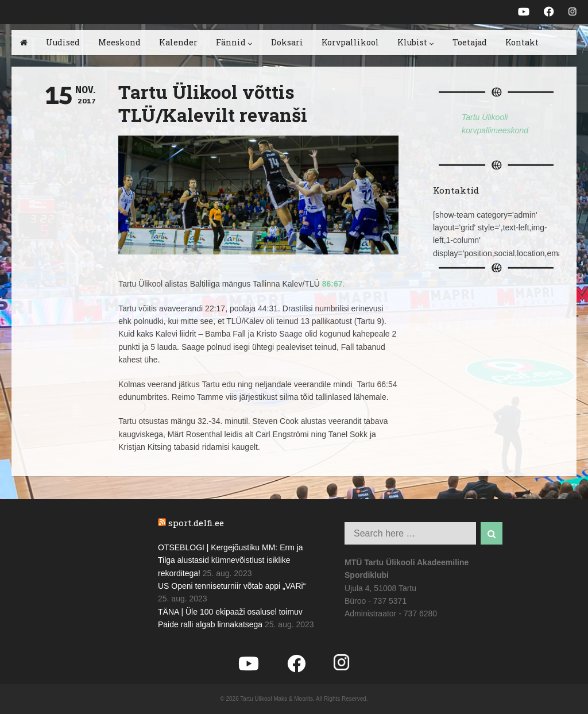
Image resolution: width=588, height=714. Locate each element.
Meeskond (119, 42)
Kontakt (522, 42)
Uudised (63, 42)
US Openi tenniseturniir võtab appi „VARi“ (232, 586)
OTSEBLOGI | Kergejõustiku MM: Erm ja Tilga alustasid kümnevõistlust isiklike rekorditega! (231, 560)
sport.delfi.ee (196, 523)
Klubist (416, 42)
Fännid (234, 42)
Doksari (287, 42)
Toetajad (470, 42)
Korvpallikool (350, 42)
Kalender (178, 42)
